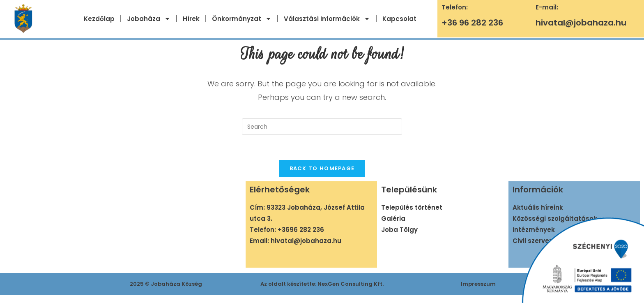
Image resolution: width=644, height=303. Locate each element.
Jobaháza (149, 19)
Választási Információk (327, 19)
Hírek (191, 19)
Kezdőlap (99, 19)
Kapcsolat (399, 19)
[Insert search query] (322, 127)
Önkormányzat (242, 19)
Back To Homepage (322, 168)
